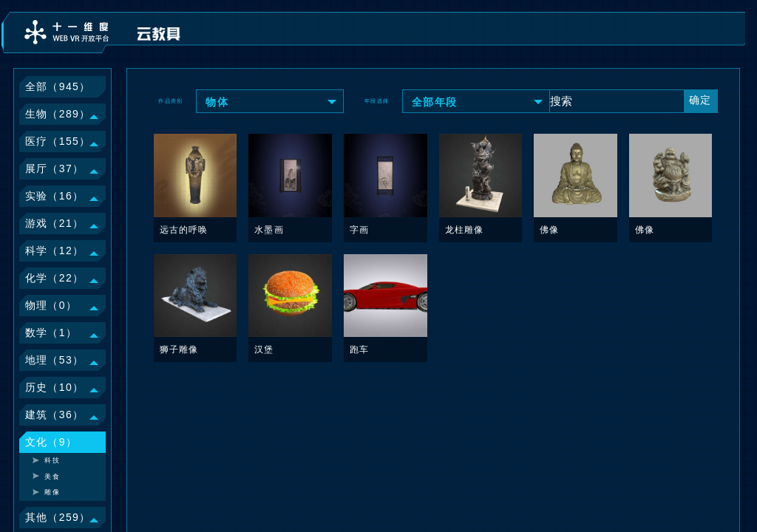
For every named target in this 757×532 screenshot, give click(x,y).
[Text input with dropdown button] (616, 100)
